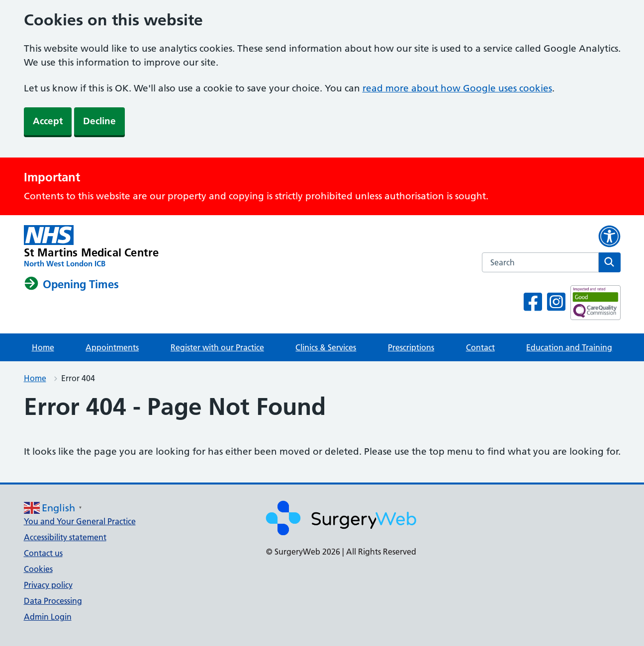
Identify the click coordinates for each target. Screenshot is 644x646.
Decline (99, 121)
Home (43, 347)
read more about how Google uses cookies (457, 88)
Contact (480, 347)
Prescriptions (411, 347)
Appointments (112, 347)
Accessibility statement (65, 537)
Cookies (38, 569)
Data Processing (53, 601)
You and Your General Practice (80, 521)
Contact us (43, 553)
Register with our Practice (217, 347)
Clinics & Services (326, 347)
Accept (48, 121)
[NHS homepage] (92, 247)
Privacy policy (48, 585)
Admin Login (48, 617)
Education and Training (569, 347)
